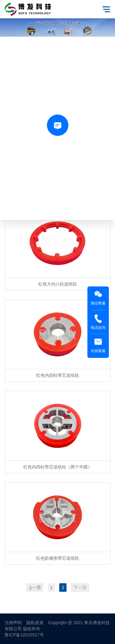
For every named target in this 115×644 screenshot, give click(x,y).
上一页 (35, 588)
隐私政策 (35, 623)
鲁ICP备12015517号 (24, 635)
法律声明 (13, 623)
